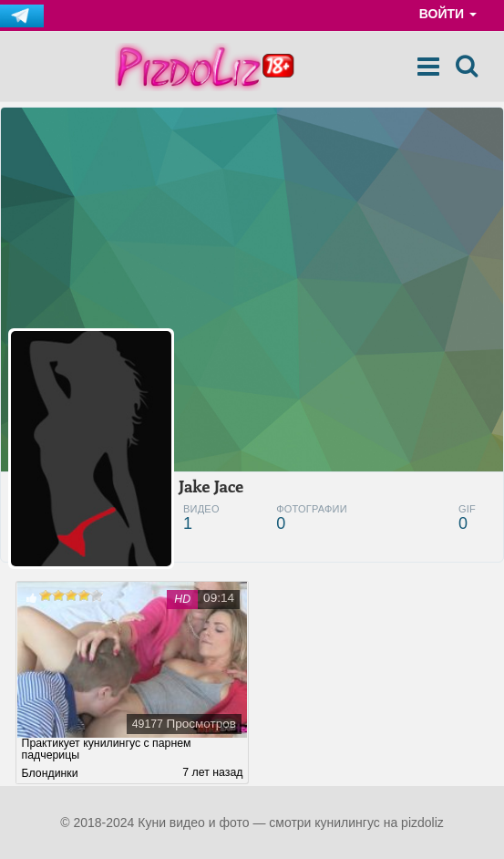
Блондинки (50, 773)
